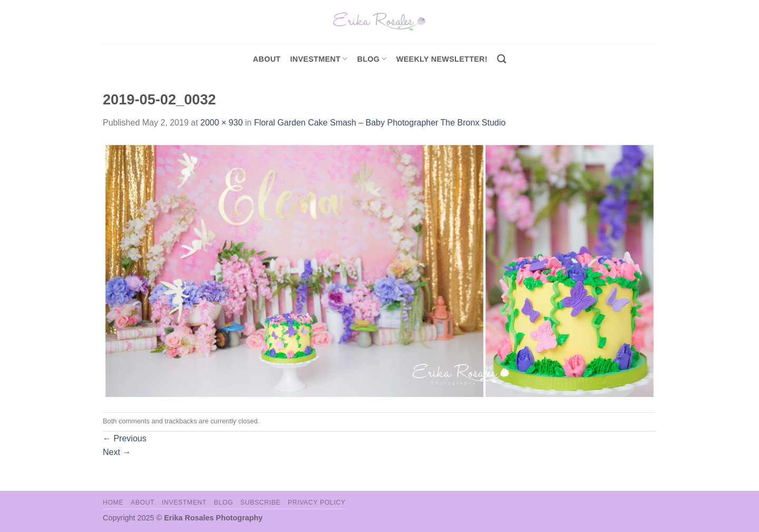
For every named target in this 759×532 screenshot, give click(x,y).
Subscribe (260, 502)
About (267, 59)
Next (117, 452)
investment (319, 59)
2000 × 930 (222, 123)
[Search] (502, 59)
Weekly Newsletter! (442, 59)
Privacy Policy (317, 502)
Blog (372, 59)
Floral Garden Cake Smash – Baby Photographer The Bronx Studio (380, 123)
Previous (125, 438)
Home (113, 502)
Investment (184, 502)
